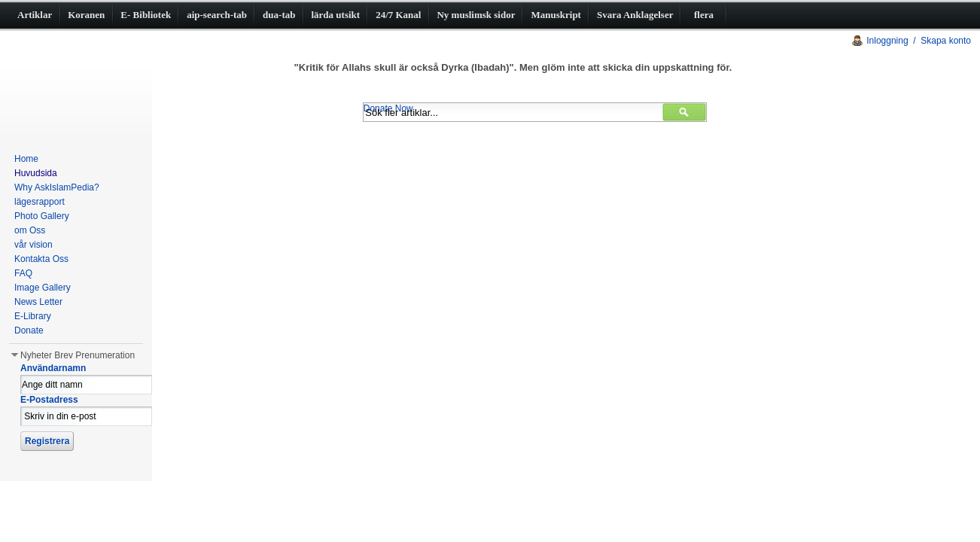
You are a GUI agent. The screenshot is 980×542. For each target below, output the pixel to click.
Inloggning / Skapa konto (919, 41)
